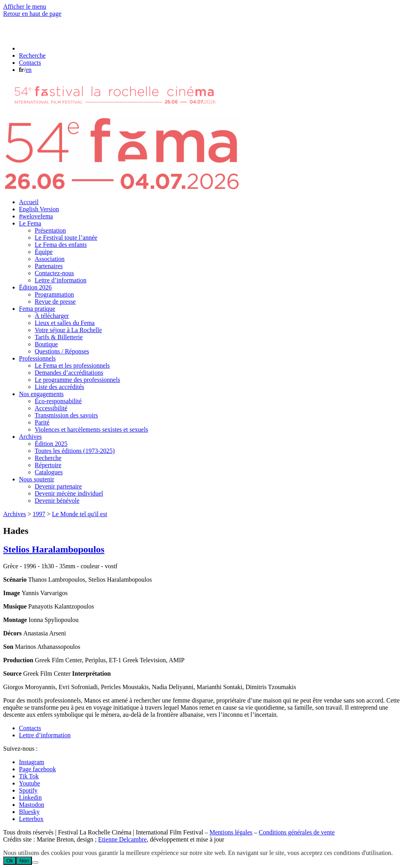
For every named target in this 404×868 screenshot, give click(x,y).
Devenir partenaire (58, 486)
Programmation (54, 294)
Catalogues (49, 472)
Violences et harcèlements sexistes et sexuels (91, 429)
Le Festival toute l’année (66, 238)
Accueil (29, 202)
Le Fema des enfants (61, 245)
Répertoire (48, 465)
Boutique (46, 344)
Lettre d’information (61, 280)
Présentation (50, 230)
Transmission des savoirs (66, 415)
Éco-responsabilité (58, 401)
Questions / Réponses (62, 351)
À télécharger (52, 316)
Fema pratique (37, 309)
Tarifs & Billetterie (59, 337)
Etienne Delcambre (123, 839)
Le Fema (30, 223)
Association (50, 259)
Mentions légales (231, 832)
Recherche (48, 458)
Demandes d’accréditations (69, 373)
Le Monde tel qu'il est (80, 514)
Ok (10, 861)
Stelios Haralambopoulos (54, 549)
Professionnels (37, 358)
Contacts (30, 728)
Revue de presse (55, 302)
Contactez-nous (54, 273)
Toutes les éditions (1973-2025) (75, 451)
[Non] (35, 862)
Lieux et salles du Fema (65, 323)
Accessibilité (51, 408)
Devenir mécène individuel (69, 493)
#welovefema (36, 216)
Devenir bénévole (57, 501)
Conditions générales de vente (297, 832)
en (29, 70)
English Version (39, 209)
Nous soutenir (36, 479)
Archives (30, 437)
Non (24, 861)
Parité (42, 422)
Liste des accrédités (59, 387)
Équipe (44, 252)
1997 (39, 514)
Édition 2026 (35, 287)
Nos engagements (41, 394)
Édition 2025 (51, 444)
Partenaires (49, 266)
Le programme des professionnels (77, 380)
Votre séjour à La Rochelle (68, 330)
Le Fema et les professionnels (72, 365)
